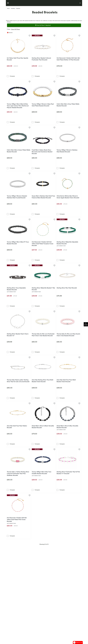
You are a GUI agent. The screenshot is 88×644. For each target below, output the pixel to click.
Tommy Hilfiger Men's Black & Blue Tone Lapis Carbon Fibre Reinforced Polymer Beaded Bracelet (18, 106)
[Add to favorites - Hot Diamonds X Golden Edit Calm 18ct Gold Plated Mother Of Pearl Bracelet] (79, 35)
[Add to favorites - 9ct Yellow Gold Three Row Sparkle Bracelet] (29, 35)
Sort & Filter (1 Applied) (43, 25)
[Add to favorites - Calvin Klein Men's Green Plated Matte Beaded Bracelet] (29, 127)
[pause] (8, 3)
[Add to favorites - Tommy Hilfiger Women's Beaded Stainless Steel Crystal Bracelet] (29, 173)
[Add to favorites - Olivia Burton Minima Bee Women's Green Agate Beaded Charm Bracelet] (79, 173)
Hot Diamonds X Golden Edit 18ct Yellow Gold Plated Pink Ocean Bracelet (17, 520)
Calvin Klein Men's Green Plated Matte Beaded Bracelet (19, 151)
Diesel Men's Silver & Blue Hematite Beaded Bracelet (67, 427)
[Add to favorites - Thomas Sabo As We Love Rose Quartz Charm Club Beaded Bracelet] (79, 311)
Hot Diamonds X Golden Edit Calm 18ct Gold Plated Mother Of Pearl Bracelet (68, 59)
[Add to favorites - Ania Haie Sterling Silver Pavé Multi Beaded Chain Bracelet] (54, 357)
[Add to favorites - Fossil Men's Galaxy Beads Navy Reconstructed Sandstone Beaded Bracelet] (54, 127)
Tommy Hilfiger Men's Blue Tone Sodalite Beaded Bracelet (42, 473)
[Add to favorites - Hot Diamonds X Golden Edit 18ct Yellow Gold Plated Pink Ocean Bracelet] (29, 495)
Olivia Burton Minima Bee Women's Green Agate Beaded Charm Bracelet (68, 197)
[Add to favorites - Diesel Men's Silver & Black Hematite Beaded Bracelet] (54, 403)
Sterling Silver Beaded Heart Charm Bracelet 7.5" (18, 335)
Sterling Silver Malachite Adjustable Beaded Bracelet (67, 243)
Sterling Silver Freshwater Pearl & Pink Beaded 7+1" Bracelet (68, 473)
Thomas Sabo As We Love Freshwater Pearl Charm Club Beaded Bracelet (43, 335)
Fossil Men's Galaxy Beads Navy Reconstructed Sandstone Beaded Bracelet (42, 152)
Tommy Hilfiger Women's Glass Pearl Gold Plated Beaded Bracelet (43, 105)
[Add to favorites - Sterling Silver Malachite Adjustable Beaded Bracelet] (79, 219)
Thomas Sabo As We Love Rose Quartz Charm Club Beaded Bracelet (68, 335)
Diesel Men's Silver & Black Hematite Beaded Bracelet (43, 427)
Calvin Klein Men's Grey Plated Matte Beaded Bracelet (68, 105)
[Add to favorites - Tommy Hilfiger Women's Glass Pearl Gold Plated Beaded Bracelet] (54, 81)
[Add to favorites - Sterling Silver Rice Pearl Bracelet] (79, 265)
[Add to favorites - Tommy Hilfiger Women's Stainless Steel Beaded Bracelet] (79, 127)
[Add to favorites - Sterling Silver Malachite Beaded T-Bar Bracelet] (54, 265)
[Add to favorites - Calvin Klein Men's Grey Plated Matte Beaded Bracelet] (79, 81)
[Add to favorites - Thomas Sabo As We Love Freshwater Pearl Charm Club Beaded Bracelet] (54, 311)
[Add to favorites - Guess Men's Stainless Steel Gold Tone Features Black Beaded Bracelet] (54, 173)
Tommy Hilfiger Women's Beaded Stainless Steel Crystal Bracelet (17, 197)
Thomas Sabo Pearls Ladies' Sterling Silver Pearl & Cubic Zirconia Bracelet (18, 381)
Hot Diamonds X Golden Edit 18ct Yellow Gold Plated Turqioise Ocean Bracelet (43, 244)
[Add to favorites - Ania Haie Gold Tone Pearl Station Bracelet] (29, 403)
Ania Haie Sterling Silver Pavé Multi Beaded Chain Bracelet (42, 381)
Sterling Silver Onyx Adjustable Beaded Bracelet (16, 289)
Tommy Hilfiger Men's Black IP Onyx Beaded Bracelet (18, 243)
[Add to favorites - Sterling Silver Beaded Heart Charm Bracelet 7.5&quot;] (29, 311)
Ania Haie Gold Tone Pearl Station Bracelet (17, 427)
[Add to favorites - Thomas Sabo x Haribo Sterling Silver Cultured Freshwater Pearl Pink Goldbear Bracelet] (29, 449)
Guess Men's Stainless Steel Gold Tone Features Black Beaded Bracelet (43, 197)
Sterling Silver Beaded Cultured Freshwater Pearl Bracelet (41, 59)
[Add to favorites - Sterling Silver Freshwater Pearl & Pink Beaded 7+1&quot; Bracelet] (79, 449)
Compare (12, 76)
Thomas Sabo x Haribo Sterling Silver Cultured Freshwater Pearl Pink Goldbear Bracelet (18, 474)
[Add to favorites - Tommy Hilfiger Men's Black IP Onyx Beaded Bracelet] (29, 219)
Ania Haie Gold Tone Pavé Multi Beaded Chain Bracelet (66, 381)
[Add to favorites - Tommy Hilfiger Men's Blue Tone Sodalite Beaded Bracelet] (54, 449)
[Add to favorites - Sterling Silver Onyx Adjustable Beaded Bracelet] (29, 265)
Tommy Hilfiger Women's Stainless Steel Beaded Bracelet (67, 151)
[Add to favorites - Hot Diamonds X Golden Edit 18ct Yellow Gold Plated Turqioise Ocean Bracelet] (54, 219)
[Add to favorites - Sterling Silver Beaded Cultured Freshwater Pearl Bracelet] (54, 35)
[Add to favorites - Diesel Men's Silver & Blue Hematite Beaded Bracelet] (79, 403)
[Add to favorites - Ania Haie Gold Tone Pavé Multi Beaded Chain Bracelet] (79, 357)
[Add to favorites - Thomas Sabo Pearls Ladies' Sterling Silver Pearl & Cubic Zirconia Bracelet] (29, 357)
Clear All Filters (16, 29)
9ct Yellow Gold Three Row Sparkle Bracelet (17, 59)
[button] (80, 3)
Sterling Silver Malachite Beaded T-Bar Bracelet (43, 289)
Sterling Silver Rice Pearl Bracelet (67, 288)
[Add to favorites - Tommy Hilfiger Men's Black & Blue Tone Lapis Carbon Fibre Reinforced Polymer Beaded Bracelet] (29, 81)
